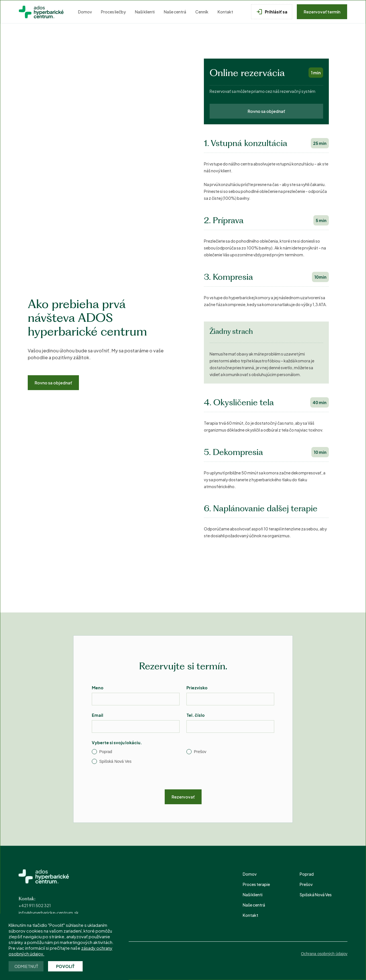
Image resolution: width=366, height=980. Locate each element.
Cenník (202, 12)
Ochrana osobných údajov (324, 954)
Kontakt (225, 12)
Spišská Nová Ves (316, 895)
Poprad (307, 874)
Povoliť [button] (65, 966)
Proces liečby (113, 12)
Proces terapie (256, 884)
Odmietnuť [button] (26, 966)
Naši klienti (145, 12)
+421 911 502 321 (35, 905)
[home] (42, 12)
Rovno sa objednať (53, 383)
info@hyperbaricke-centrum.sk (49, 913)
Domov (85, 12)
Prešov (306, 884)
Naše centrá (175, 12)
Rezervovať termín (322, 12)
